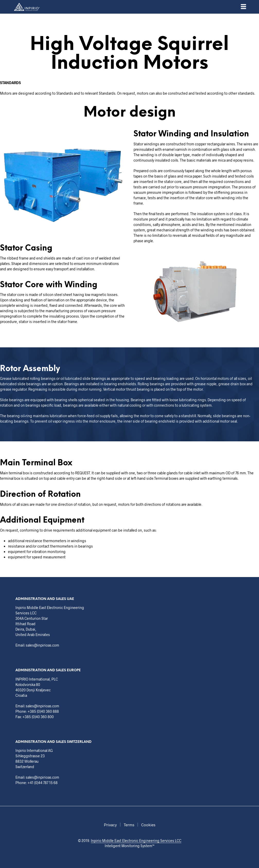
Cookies (148, 825)
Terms (129, 825)
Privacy (110, 825)
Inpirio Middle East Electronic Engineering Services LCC (136, 841)
